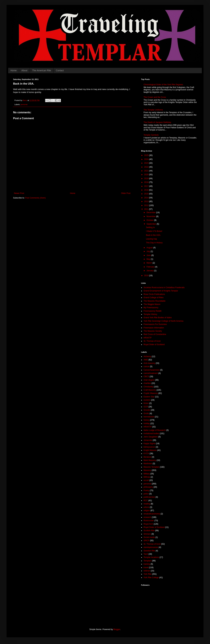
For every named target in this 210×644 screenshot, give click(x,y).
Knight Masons (150, 450)
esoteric (147, 400)
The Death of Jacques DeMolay (157, 122)
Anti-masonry (149, 363)
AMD (146, 360)
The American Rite (42, 70)
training (147, 564)
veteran (147, 571)
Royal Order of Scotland (154, 344)
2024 (147, 159)
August (150, 248)
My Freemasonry (151, 308)
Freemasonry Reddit (152, 311)
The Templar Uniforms (153, 110)
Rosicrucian (149, 521)
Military (147, 474)
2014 (147, 198)
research (147, 517)
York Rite (147, 574)
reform (146, 507)
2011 (147, 209)
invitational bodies (151, 433)
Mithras (147, 477)
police (146, 494)
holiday (147, 423)
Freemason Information (154, 328)
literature (147, 457)
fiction (146, 403)
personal (24, 104)
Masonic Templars (151, 467)
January (150, 271)
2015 (147, 194)
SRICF (147, 541)
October (150, 220)
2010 (147, 276)
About (24, 70)
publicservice (149, 497)
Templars (148, 561)
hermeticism (149, 417)
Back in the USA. (153, 235)
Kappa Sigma (149, 444)
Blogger (117, 629)
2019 (147, 178)
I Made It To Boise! (154, 231)
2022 (147, 167)
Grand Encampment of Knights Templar (161, 291)
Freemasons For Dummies (155, 324)
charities (147, 383)
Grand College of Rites (153, 298)
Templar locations (151, 557)
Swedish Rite (149, 551)
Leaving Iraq (151, 239)
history (146, 420)
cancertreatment (151, 373)
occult (146, 480)
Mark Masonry (150, 460)
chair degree (149, 380)
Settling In (150, 227)
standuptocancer (151, 547)
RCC (146, 500)
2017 (147, 186)
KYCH (146, 454)
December (151, 212)
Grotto (146, 413)
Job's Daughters (151, 437)
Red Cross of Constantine (155, 334)
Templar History (150, 314)
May (149, 259)
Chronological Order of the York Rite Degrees (163, 85)
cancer (147, 366)
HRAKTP (148, 338)
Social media (149, 537)
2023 (147, 163)
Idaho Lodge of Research (155, 430)
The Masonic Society (153, 331)
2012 (147, 205)
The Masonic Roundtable (154, 301)
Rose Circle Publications (154, 294)
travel (146, 567)
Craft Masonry (150, 390)
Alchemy (147, 356)
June (149, 255)
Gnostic (147, 410)
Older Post (126, 193)
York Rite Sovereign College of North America (163, 321)
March (150, 263)
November (151, 216)
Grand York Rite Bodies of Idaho (158, 318)
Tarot (146, 554)
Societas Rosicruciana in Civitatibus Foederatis (164, 288)
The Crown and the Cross (155, 97)
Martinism (148, 464)
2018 (147, 182)
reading (147, 504)
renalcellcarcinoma (152, 514)
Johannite (148, 440)
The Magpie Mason (152, 304)
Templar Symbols (151, 135)
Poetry (146, 490)
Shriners (147, 534)
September (152, 224)
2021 (147, 171)
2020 (147, 175)
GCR (146, 407)
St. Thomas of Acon (152, 341)
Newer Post (19, 193)
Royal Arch (148, 524)
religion (147, 511)
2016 (147, 190)
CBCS (146, 377)
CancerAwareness (152, 370)
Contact (60, 70)
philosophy (148, 487)
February (151, 267)
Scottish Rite (149, 531)
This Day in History (154, 243)
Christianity (148, 387)
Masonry (147, 470)
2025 (147, 155)
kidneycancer (149, 447)
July (149, 251)
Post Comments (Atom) (35, 198)
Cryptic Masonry (151, 393)
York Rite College (151, 577)
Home (14, 70)
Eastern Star (149, 397)
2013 (147, 201)
